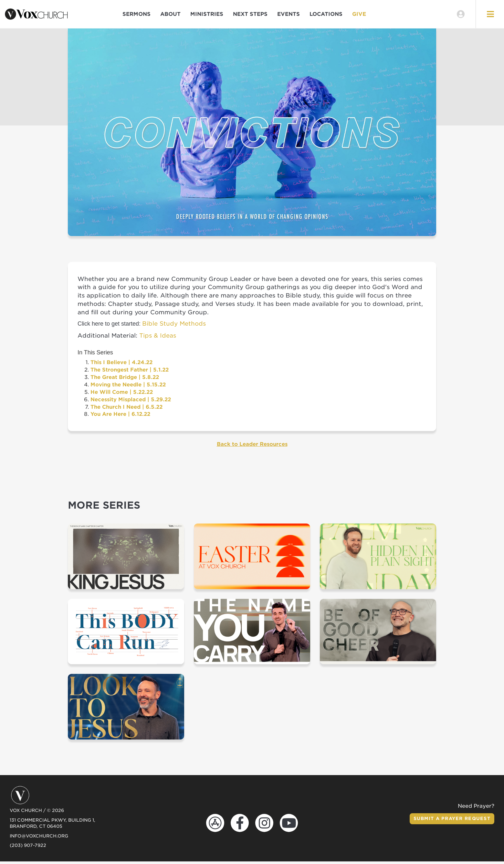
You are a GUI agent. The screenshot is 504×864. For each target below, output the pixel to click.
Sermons (136, 15)
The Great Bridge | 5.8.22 (125, 380)
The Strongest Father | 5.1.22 (130, 372)
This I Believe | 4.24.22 (121, 365)
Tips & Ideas (158, 338)
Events (289, 15)
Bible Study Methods (174, 326)
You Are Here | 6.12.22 (120, 417)
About (170, 15)
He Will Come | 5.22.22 (122, 394)
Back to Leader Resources (252, 447)
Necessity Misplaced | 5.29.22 (131, 402)
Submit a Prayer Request (450, 821)
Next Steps (250, 15)
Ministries (207, 15)
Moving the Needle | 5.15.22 (128, 387)
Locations (326, 15)
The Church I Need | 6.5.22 (126, 409)
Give (359, 15)
